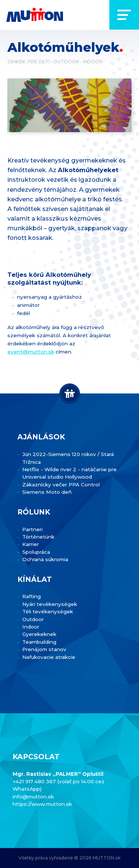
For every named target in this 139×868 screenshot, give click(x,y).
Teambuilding (39, 642)
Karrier (31, 544)
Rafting (32, 596)
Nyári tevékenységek (50, 604)
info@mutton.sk (33, 797)
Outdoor (66, 62)
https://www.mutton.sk (42, 804)
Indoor (93, 62)
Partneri (32, 529)
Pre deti (39, 62)
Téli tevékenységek (48, 611)
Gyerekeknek (39, 634)
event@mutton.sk (31, 352)
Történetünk (38, 537)
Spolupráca (36, 552)
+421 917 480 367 (35, 781)
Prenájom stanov (44, 649)
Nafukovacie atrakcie (49, 657)
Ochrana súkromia (45, 559)
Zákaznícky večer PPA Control (61, 485)
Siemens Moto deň (47, 492)
